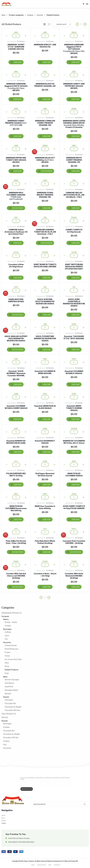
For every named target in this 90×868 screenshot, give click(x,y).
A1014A (16, 252)
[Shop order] (62, 24)
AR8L (45, 109)
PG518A (74, 217)
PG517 (74, 529)
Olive (7, 663)
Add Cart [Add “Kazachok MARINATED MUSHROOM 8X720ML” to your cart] (18, 452)
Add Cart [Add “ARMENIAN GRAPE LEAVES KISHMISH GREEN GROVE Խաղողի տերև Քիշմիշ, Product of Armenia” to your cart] (76, 136)
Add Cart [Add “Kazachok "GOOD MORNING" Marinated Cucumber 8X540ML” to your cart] (18, 384)
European (30, 15)
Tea (6, 639)
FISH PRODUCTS (9, 714)
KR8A (45, 359)
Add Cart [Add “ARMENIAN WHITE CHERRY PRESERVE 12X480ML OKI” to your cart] (76, 171)
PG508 (74, 561)
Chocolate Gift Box (12, 710)
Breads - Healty (11, 622)
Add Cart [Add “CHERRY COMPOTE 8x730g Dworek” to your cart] (76, 243)
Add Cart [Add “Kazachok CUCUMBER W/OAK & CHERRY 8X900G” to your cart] (18, 419)
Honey (7, 656)
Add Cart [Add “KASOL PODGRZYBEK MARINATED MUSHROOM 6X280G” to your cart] (47, 350)
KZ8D (74, 394)
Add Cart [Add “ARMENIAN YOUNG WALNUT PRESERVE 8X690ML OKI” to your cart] (47, 208)
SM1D (74, 461)
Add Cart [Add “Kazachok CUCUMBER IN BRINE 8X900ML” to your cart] (47, 384)
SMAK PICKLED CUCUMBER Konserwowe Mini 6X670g (16, 508)
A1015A (45, 561)
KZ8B (16, 394)
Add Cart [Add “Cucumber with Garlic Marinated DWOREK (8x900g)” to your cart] (76, 587)
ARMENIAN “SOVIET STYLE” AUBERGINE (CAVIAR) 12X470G (16, 47)
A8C (16, 324)
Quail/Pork (9, 687)
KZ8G (45, 429)
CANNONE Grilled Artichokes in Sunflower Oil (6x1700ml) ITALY (16, 232)
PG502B (45, 252)
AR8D (16, 109)
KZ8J (45, 394)
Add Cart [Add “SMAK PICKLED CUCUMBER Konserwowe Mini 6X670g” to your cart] (18, 519)
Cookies (8, 626)
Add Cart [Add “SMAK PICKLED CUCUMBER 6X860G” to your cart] (76, 485)
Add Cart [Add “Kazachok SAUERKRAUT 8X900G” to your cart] (47, 452)
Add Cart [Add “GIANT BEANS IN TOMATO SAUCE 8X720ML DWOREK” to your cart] (47, 278)
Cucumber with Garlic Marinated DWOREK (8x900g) (74, 576)
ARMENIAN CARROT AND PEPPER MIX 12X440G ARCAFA (74, 86)
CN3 (74, 180)
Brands (4, 821)
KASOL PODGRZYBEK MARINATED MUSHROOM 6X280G (45, 339)
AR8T (74, 72)
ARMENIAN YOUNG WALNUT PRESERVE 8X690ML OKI (45, 195)
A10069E (74, 429)
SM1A (16, 494)
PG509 (16, 561)
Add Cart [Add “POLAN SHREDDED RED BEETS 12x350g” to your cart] (18, 485)
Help (50, 865)
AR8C (16, 32)
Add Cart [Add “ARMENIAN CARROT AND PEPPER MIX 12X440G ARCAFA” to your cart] (76, 99)
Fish (5, 745)
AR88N (74, 109)
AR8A (16, 72)
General (5, 717)
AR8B (16, 146)
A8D (45, 287)
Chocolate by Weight (13, 707)
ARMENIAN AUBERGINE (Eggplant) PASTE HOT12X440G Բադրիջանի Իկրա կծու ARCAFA (74, 49)
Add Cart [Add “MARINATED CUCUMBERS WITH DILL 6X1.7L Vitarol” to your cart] (76, 452)
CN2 (45, 217)
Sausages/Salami (11, 690)
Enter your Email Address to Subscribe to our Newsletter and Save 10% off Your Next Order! (45, 778)
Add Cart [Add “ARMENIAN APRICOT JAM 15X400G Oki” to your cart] (47, 62)
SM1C (45, 494)
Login (33, 865)
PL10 (16, 529)
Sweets (6, 697)
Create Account (41, 865)
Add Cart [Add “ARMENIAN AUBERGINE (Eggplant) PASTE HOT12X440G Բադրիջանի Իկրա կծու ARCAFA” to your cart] (76, 62)
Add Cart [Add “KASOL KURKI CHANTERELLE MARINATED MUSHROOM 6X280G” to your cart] (76, 315)
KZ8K (45, 461)
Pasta (7, 666)
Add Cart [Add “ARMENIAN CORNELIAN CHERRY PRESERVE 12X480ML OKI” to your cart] (47, 136)
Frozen (7, 652)
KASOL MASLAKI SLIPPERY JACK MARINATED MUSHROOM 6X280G (16, 339)
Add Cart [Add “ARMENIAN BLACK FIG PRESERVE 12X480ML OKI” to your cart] (47, 99)
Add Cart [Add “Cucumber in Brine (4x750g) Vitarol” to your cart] (18, 278)
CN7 (16, 217)
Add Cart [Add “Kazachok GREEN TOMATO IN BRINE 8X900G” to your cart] (76, 419)
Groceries (40, 15)
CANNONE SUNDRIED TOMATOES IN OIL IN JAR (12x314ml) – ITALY (45, 232)
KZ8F (16, 429)
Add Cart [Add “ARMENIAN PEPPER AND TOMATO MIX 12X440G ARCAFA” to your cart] (18, 171)
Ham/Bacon (9, 683)
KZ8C (74, 359)
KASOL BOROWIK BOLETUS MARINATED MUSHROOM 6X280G (45, 301)
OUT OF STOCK (47, 171)
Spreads (8, 694)
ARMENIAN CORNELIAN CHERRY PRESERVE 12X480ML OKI (45, 123)
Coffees (8, 632)
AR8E (45, 32)
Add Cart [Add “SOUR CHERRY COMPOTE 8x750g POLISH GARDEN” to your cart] (76, 519)
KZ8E (16, 359)
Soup (7, 673)
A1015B (74, 252)
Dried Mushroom (11, 649)
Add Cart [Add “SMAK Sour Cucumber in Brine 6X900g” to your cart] (47, 519)
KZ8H (74, 324)
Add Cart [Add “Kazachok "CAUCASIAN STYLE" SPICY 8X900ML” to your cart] (76, 350)
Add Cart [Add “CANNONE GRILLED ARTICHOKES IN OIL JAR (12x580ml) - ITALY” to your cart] (76, 208)
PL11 (16, 461)
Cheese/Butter (11, 645)
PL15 (45, 529)
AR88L (16, 180)
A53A (16, 287)
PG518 (74, 494)
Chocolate (9, 700)
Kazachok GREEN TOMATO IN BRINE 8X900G (74, 408)
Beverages (7, 629)
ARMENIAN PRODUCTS (12, 613)
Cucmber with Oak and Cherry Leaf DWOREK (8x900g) (16, 576)
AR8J (45, 72)
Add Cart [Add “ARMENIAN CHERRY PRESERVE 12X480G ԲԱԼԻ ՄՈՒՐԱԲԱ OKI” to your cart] (18, 136)
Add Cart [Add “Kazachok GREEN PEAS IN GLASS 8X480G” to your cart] (47, 419)
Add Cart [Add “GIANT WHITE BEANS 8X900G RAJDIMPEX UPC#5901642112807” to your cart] (76, 278)
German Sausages (12, 680)
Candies (6, 727)
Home (3, 15)
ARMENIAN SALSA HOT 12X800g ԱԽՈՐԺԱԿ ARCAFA (45, 160)
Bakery (6, 619)
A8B (45, 324)
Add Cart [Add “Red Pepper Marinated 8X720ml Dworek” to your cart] (47, 485)
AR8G (45, 180)
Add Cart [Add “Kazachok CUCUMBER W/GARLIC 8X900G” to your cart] (76, 384)
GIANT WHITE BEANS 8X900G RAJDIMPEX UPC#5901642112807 (74, 267)
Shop (3, 818)
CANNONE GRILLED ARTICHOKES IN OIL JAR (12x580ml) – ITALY (74, 195)
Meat (5, 677)
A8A (74, 287)
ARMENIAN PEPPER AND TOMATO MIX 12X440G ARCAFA (16, 160)
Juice (7, 636)
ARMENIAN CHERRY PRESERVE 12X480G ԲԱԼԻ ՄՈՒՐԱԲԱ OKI (16, 123)
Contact (4, 823)
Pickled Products (11, 670)
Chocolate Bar (10, 703)
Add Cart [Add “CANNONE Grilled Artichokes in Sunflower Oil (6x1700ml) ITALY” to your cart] (18, 243)
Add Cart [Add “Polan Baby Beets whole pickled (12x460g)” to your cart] (47, 552)
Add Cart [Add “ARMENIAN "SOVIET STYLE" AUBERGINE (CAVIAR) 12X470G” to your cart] (18, 62)
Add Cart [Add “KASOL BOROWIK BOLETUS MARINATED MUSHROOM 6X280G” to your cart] (47, 315)
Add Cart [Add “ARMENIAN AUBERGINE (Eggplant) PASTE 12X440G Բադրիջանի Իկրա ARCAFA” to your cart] (18, 99)
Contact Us (57, 865)
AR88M (45, 146)
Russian (5, 721)
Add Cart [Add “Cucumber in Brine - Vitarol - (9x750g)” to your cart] (47, 587)
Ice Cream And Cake (13, 659)
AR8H (74, 146)
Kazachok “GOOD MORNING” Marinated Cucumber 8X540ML (16, 373)
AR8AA (74, 32)
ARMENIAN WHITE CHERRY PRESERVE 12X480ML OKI (74, 160)
